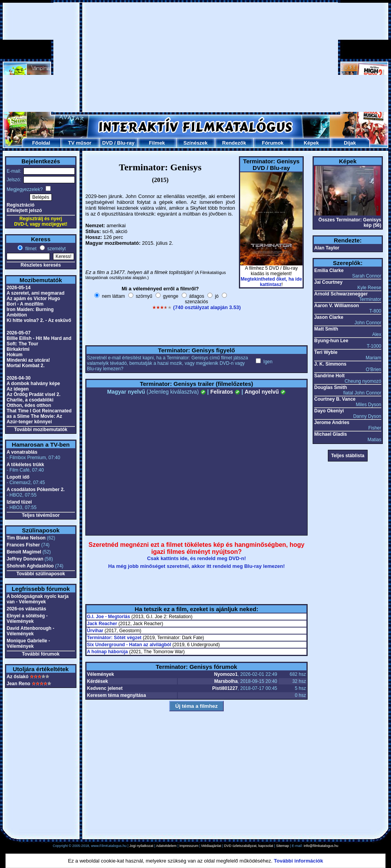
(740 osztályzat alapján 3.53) (207, 307)
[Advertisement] (196, 57)
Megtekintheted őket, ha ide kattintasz (271, 282)
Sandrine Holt (329, 376)
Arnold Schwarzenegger (341, 294)
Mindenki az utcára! (28, 360)
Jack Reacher (102, 624)
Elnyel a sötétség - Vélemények (27, 619)
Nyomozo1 (226, 674)
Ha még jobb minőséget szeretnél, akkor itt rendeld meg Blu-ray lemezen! (197, 566)
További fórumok (41, 654)
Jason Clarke (329, 317)
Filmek (157, 143)
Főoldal (41, 143)
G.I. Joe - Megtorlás (109, 617)
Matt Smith (326, 329)
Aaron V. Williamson (337, 306)
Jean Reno (19, 684)
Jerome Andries (332, 423)
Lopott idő (18, 477)
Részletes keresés (41, 265)
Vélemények (100, 674)
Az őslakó (18, 677)
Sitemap (282, 846)
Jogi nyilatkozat (142, 846)
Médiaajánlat (211, 846)
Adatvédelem (166, 846)
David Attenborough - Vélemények (30, 631)
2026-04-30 (19, 378)
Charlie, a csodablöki (30, 400)
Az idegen (18, 389)
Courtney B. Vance (335, 399)
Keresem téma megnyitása (116, 695)
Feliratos (225, 392)
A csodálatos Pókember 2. (36, 490)
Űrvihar (95, 631)
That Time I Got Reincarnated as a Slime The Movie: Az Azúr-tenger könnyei (39, 416)
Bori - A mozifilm (25, 304)
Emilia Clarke (329, 270)
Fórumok (273, 143)
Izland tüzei (19, 502)
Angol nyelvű (265, 392)
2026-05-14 (19, 288)
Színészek (195, 143)
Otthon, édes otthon (29, 405)
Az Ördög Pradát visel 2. (34, 394)
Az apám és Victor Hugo (33, 299)
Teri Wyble (326, 352)
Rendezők (234, 143)
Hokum (15, 355)
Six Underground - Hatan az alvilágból (129, 645)
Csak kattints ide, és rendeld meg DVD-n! (196, 558)
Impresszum (189, 846)
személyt (56, 249)
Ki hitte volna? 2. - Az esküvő (39, 320)
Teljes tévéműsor (41, 515)
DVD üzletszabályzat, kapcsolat (249, 846)
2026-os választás (26, 609)
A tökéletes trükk (25, 465)
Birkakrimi (18, 349)
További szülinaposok (41, 574)
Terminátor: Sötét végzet (114, 638)
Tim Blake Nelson (26, 538)
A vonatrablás (22, 452)
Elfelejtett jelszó (24, 210)
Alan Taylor (327, 248)
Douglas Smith (331, 387)
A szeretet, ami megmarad (35, 293)
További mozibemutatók (41, 430)
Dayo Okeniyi (329, 411)
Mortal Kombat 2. (26, 366)
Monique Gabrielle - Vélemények (28, 643)
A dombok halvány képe (33, 384)
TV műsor (80, 143)
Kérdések (97, 681)
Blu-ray (126, 143)
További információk (299, 861)
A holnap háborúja (107, 652)
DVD (107, 143)
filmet (30, 249)
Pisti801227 (225, 688)
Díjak (350, 143)
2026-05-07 (19, 333)
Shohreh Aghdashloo (30, 566)
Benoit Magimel (24, 552)
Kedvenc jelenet (105, 688)
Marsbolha (226, 681)
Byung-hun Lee (331, 341)
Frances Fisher (23, 545)
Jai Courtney (328, 282)
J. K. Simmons (330, 364)
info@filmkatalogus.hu (321, 846)
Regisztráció (20, 205)
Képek (311, 143)
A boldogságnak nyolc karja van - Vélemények (38, 599)
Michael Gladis (331, 434)
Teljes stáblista (348, 456)
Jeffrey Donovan (25, 559)
